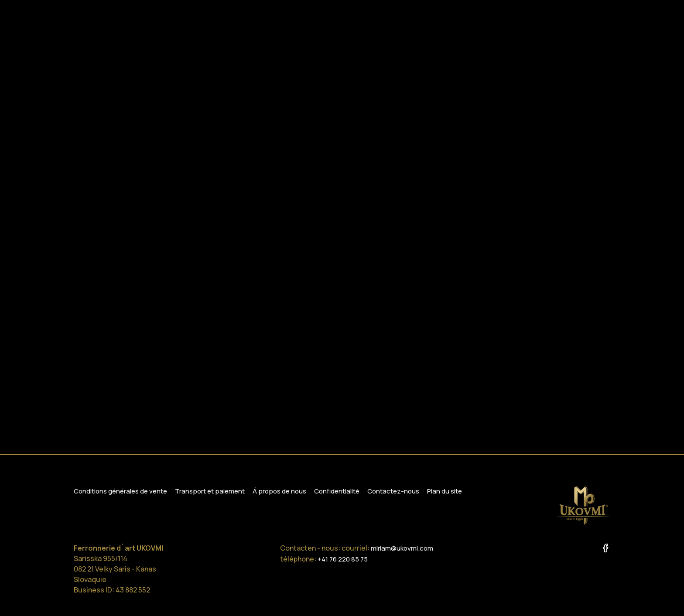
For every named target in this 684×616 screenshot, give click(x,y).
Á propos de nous (279, 491)
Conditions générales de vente (120, 491)
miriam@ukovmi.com (402, 548)
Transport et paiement (210, 491)
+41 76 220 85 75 (343, 559)
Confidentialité (337, 491)
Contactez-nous (393, 491)
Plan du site (445, 491)
